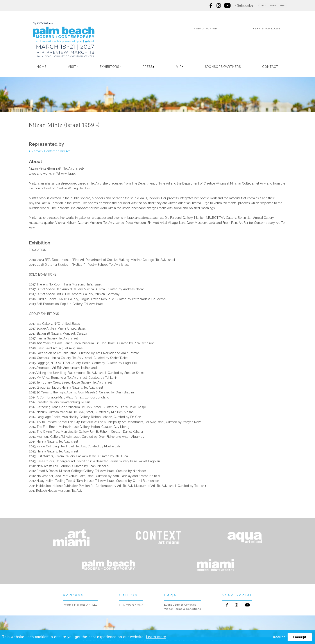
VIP (179, 67)
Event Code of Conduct (180, 605)
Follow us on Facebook (211, 5)
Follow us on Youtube (247, 605)
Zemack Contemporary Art (50, 151)
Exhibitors (109, 67)
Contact (270, 67)
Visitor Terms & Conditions (183, 609)
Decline (279, 637)
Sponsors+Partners (223, 67)
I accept (300, 637)
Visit (72, 67)
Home (42, 67)
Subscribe (245, 5)
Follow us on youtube (227, 5)
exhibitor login (268, 29)
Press (148, 67)
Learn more (156, 637)
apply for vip (207, 29)
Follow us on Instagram (219, 5)
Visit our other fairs (271, 5)
